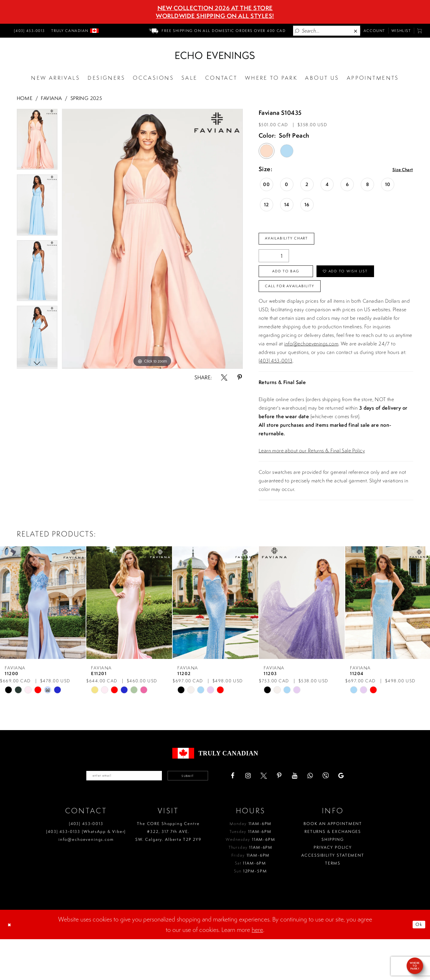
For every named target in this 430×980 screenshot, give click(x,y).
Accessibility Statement (333, 896)
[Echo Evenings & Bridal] (215, 55)
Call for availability (302, 321)
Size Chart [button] (398, 170)
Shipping (333, 880)
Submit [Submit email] (205, 814)
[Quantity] (274, 260)
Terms (333, 904)
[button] (420, 31)
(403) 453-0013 (276, 398)
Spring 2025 (86, 98)
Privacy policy (333, 888)
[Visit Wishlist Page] (401, 31)
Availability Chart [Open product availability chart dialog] (297, 241)
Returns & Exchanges (333, 872)
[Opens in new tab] (271, 78)
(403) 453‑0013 (86, 864)
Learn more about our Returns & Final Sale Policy (312, 487)
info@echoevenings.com (311, 381)
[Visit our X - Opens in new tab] (289, 815)
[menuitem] (28, 31)
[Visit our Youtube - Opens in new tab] (320, 815)
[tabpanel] (37, 142)
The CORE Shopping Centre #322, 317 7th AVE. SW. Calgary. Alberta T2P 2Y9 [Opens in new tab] (168, 872)
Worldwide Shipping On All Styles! (215, 16)
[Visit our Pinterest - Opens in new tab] (304, 815)
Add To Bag (297, 279)
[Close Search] (356, 31)
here (257, 971)
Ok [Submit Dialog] (416, 965)
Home (25, 98)
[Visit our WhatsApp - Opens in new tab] (335, 815)
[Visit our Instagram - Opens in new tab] (273, 815)
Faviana (51, 98)
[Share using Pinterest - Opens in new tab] (240, 377)
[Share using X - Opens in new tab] (224, 377)
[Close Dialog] (12, 965)
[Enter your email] (114, 815)
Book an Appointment (333, 864)
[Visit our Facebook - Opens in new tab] (258, 815)
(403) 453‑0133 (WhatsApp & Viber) (86, 872)
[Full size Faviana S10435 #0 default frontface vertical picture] (152, 239)
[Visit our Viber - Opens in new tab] (351, 815)
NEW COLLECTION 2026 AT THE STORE (215, 8)
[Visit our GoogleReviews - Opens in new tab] (366, 815)
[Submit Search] (297, 31)
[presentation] (43, 640)
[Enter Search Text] (327, 31)
